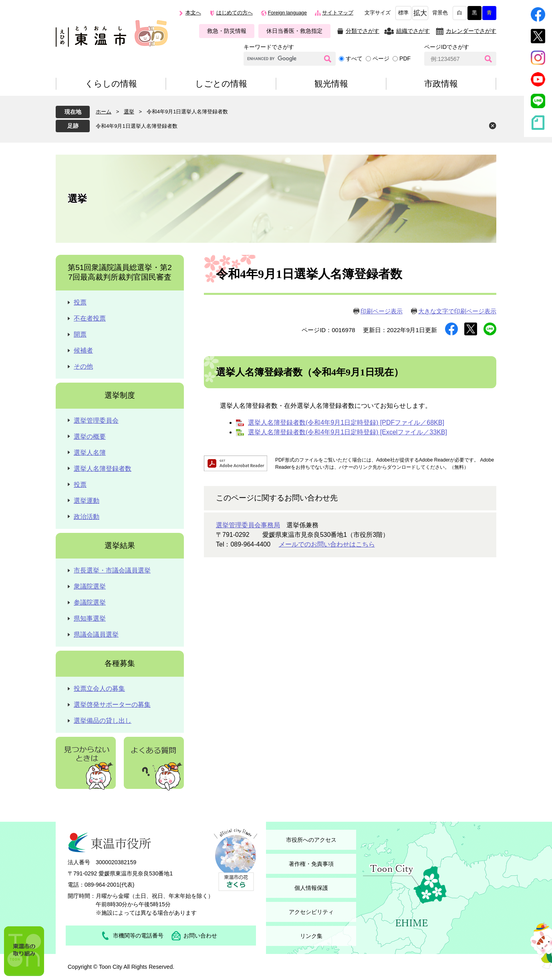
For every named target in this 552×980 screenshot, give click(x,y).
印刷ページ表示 (382, 311)
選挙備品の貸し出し (103, 721)
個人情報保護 (311, 888)
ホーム (104, 112)
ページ (381, 58)
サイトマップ (338, 13)
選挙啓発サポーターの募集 (112, 705)
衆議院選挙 (90, 586)
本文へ (193, 13)
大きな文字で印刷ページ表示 (457, 311)
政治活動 (87, 517)
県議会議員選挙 (96, 634)
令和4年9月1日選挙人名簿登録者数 (137, 126)
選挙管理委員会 (96, 420)
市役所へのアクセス (311, 840)
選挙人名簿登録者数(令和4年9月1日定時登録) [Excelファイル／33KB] (348, 432)
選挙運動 (87, 501)
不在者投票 (90, 318)
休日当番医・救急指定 (294, 31)
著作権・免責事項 (311, 864)
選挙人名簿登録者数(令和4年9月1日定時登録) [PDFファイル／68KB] (346, 422)
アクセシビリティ (311, 912)
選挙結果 (120, 545)
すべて (354, 58)
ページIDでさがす (447, 47)
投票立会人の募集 (99, 689)
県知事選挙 (90, 618)
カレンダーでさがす (471, 31)
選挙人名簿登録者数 (103, 469)
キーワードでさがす (269, 47)
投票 (80, 302)
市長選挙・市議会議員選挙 (112, 570)
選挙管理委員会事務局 (248, 525)
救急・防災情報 (227, 31)
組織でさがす (413, 31)
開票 (80, 334)
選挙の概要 (90, 437)
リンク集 (311, 936)
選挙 (129, 112)
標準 (403, 13)
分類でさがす (363, 31)
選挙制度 (120, 395)
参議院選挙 (90, 602)
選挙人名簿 (90, 453)
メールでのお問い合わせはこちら (327, 544)
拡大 (420, 13)
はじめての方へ (235, 13)
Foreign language (287, 13)
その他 (83, 366)
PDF (405, 58)
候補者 (83, 350)
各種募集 (120, 663)
